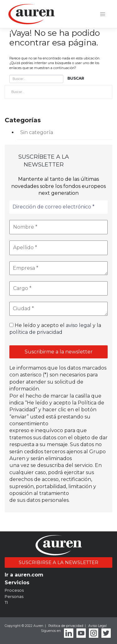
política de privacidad (36, 332)
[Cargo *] (58, 288)
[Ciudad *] (58, 309)
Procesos (14, 590)
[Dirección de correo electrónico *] (58, 207)
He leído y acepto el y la (55, 329)
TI (6, 602)
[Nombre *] (58, 227)
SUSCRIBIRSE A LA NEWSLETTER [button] (58, 562)
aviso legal (79, 325)
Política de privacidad (66, 626)
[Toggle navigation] (103, 14)
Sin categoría (37, 132)
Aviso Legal (97, 626)
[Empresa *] (58, 268)
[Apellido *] (58, 248)
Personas (14, 596)
